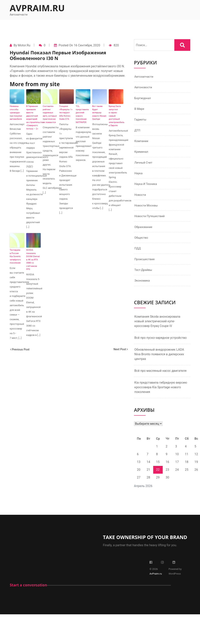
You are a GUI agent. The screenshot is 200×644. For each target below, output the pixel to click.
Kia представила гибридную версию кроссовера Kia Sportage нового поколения (161, 394)
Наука (139, 176)
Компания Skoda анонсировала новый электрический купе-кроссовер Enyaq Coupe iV (157, 328)
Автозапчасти (145, 77)
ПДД (138, 254)
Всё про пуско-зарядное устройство (161, 344)
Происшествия (145, 265)
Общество (142, 243)
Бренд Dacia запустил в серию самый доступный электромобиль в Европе (116, 116)
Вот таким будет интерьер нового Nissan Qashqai (99, 113)
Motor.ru (24, 45)
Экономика (143, 287)
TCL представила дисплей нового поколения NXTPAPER (82, 114)
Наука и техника (147, 187)
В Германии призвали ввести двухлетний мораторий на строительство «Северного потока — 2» (33, 117)
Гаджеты (141, 121)
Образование (144, 232)
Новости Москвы (147, 209)
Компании (142, 143)
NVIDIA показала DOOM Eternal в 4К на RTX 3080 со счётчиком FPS (33, 260)
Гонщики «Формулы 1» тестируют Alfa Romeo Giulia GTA (66, 113)
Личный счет (144, 165)
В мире (140, 110)
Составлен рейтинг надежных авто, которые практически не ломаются (50, 114)
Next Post (120, 349)
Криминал (142, 154)
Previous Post (21, 349)
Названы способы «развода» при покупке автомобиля (16, 113)
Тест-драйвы (144, 276)
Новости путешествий (151, 221)
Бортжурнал (143, 99)
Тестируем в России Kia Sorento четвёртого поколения (15, 256)
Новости (141, 198)
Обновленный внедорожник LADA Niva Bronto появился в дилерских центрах (159, 361)
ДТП (138, 132)
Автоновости (144, 88)
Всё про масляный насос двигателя (160, 377)
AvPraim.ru (37, 8)
